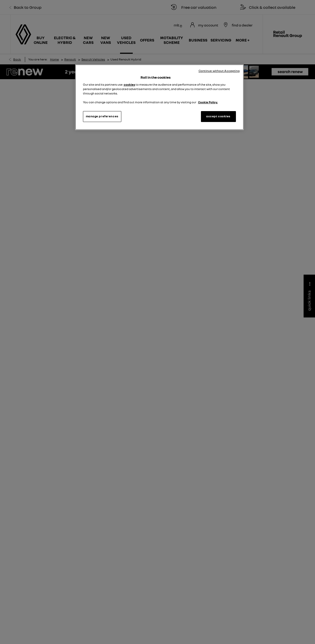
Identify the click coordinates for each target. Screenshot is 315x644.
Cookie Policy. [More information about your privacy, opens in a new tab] (208, 102)
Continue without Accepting (219, 71)
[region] (159, 97)
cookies (129, 85)
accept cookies (218, 116)
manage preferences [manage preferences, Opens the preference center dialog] (102, 116)
